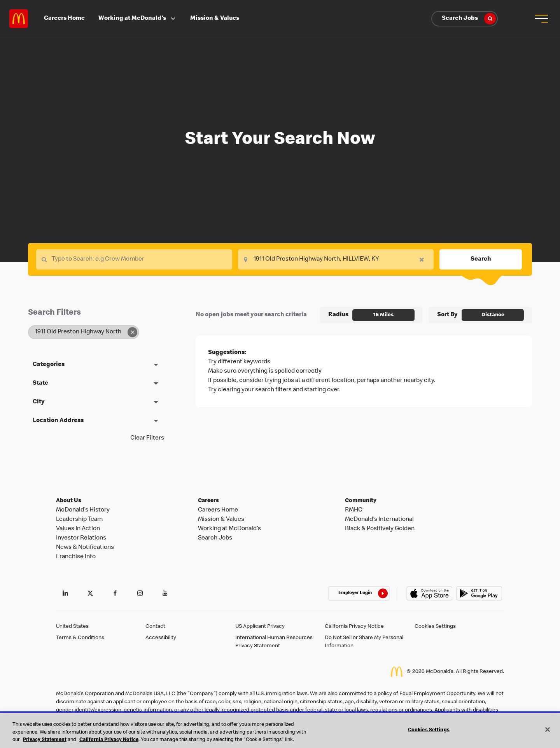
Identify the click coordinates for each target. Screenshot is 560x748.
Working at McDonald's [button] (138, 19)
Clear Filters (147, 438)
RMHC (354, 510)
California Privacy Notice (354, 627)
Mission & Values (215, 19)
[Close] (548, 729)
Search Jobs (469, 19)
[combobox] (336, 259)
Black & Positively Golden (380, 529)
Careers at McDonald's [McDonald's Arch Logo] (19, 19)
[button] (541, 19)
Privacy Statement (45, 740)
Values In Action (78, 529)
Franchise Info (76, 557)
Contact (155, 627)
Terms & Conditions (80, 638)
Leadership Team (79, 520)
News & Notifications (85, 548)
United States (72, 627)
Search (481, 259)
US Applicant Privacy (260, 627)
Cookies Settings (435, 627)
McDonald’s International (379, 520)
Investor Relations (81, 538)
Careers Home (64, 19)
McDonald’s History (83, 510)
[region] (280, 731)
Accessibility (161, 638)
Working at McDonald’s (229, 529)
